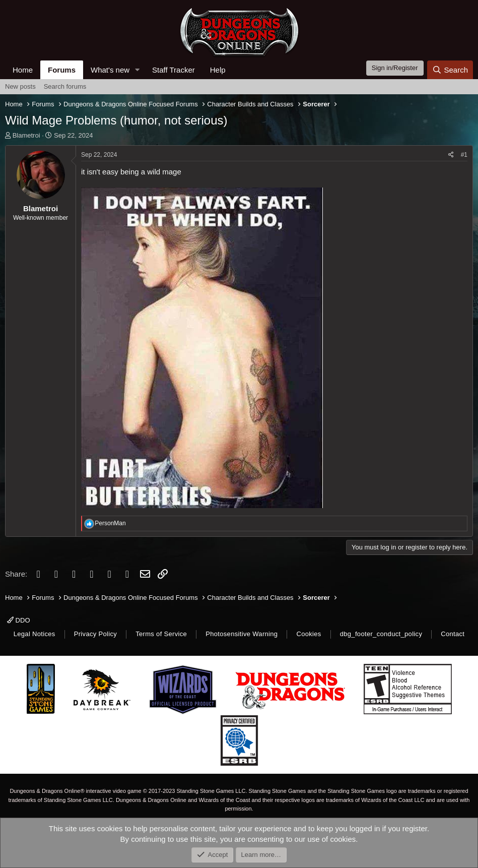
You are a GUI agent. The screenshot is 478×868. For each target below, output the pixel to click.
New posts (20, 86)
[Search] (450, 70)
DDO (19, 620)
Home (23, 70)
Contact (453, 634)
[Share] (451, 155)
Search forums (65, 86)
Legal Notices (35, 634)
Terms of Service (161, 634)
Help (218, 70)
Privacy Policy (95, 634)
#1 (464, 155)
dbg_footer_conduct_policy (381, 634)
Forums (62, 70)
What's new (110, 70)
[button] (138, 70)
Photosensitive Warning (242, 634)
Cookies (309, 634)
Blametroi (26, 135)
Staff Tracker (174, 70)
